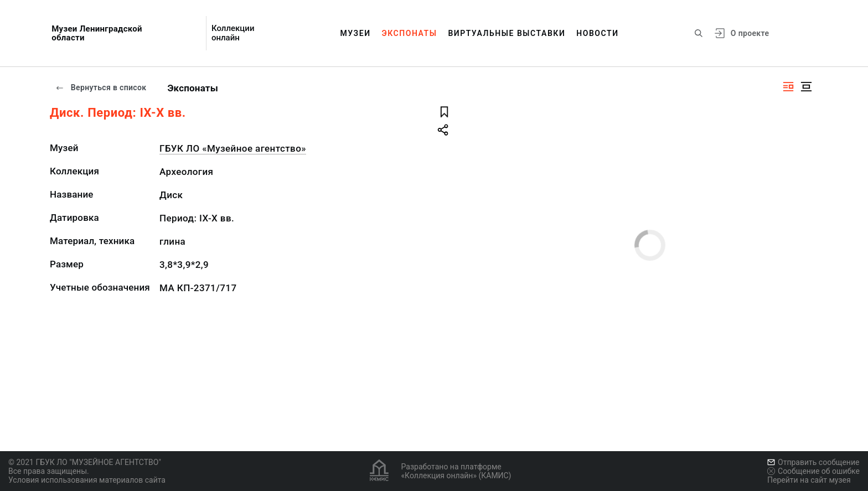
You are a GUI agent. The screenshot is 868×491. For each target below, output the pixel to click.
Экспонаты (410, 33)
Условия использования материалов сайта (87, 480)
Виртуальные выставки (507, 33)
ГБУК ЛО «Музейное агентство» (233, 148)
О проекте (750, 33)
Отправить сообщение (813, 462)
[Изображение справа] (788, 87)
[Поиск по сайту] (699, 33)
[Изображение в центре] (806, 87)
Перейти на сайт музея (809, 480)
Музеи (355, 33)
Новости (597, 33)
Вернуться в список (101, 87)
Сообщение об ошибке (813, 471)
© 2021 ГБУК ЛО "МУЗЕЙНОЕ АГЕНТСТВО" (85, 462)
